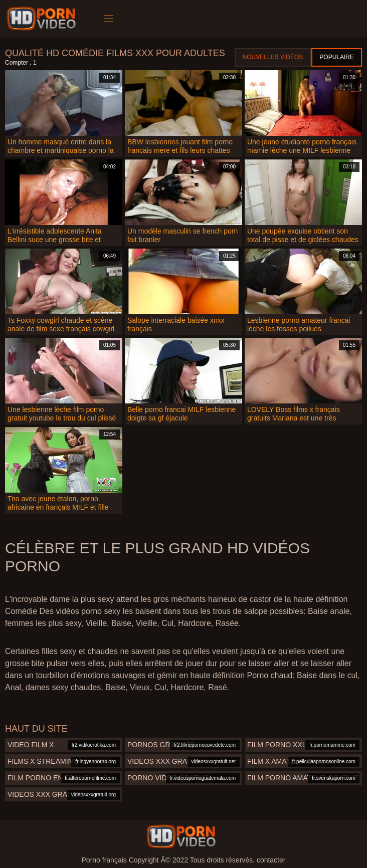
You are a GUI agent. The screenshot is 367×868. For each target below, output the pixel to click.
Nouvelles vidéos (273, 57)
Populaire (337, 57)
